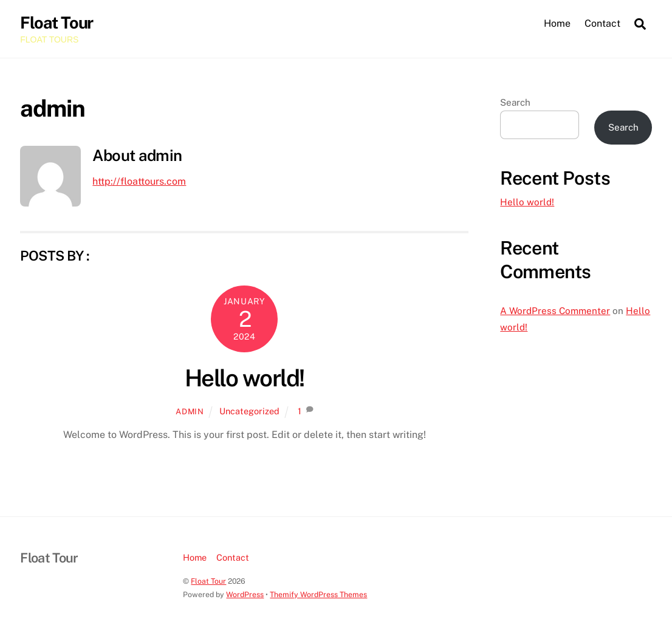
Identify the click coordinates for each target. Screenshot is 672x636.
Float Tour (208, 581)
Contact (602, 23)
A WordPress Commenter (555, 311)
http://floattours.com (139, 181)
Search (515, 102)
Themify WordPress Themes (318, 594)
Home (557, 23)
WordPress (245, 594)
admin (190, 412)
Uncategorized (249, 411)
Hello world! (245, 378)
